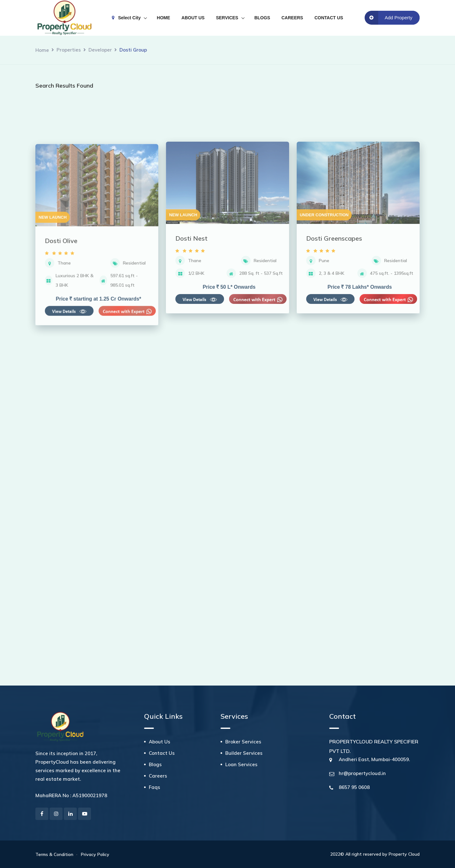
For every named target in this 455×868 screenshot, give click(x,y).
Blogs (155, 764)
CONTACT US (329, 18)
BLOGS (262, 18)
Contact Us (162, 753)
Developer (100, 50)
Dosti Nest (191, 340)
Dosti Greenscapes (334, 340)
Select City (126, 18)
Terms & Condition (54, 854)
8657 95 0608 (354, 787)
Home (42, 50)
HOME (163, 18)
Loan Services (241, 764)
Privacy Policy (95, 854)
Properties (69, 50)
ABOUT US (193, 18)
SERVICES (227, 18)
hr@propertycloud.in (362, 773)
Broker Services (243, 742)
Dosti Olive (61, 349)
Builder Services (244, 753)
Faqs (155, 787)
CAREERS (292, 18)
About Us (160, 742)
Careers (158, 776)
